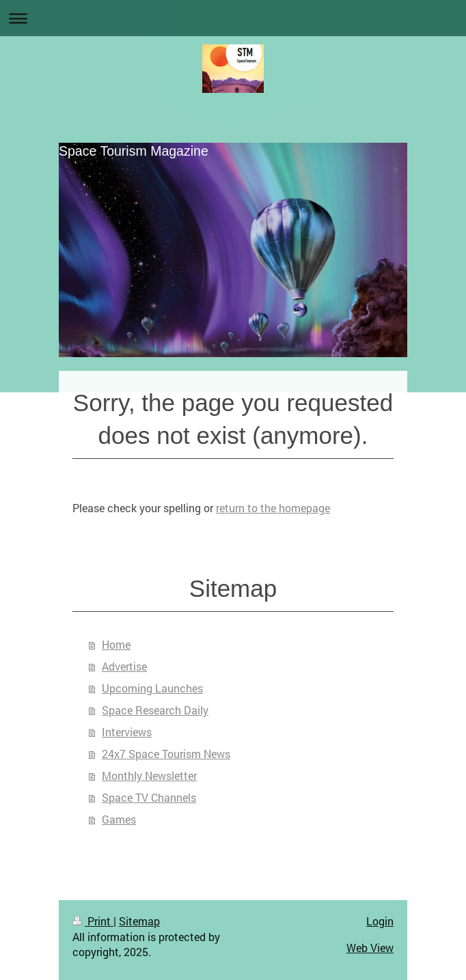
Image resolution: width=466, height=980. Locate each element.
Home (116, 644)
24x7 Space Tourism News (166, 754)
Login (380, 921)
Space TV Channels (149, 797)
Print (93, 921)
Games (119, 819)
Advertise (124, 666)
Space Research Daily (155, 710)
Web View (370, 948)
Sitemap (139, 921)
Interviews (127, 732)
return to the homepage (273, 508)
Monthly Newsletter (149, 775)
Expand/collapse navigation (233, 18)
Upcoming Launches (152, 688)
